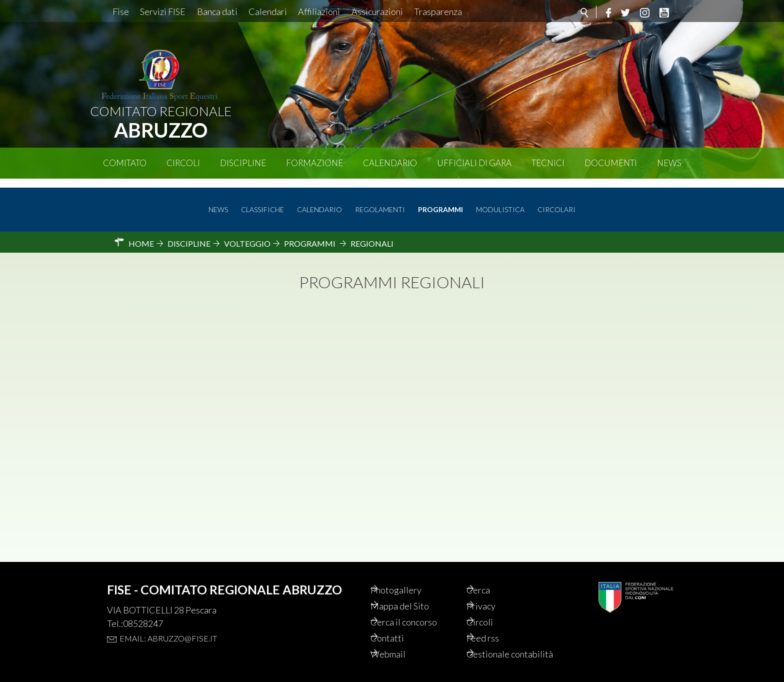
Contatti (401, 624)
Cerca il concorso (420, 607)
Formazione (314, 163)
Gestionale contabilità (502, 647)
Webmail (402, 641)
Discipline (243, 163)
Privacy (495, 590)
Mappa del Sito (414, 590)
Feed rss (497, 624)
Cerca (491, 573)
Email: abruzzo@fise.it (168, 621)
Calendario (390, 163)
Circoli (183, 163)
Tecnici (548, 163)
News (669, 163)
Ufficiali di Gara (474, 163)
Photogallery (410, 573)
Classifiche (262, 201)
